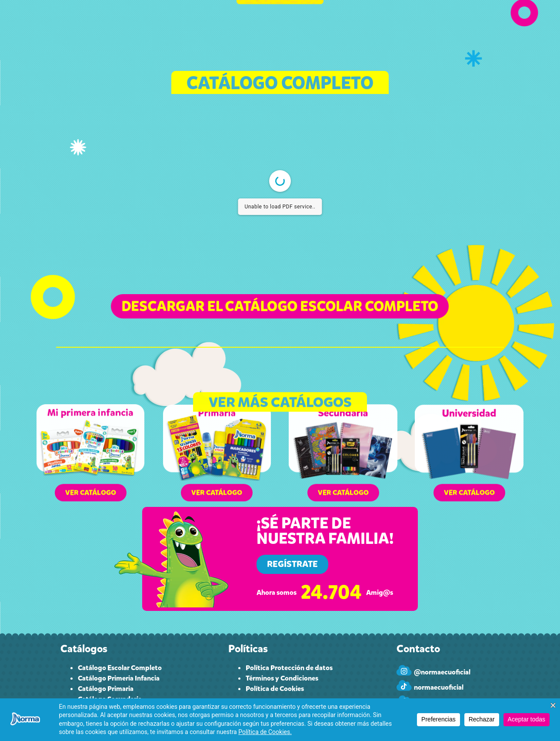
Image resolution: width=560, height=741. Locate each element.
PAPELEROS (349, 29)
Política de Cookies (275, 689)
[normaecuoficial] (404, 686)
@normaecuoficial (442, 672)
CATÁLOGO (163, 30)
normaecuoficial (439, 687)
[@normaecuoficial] (404, 670)
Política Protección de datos (289, 668)
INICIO (117, 29)
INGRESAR (448, 29)
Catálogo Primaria (106, 689)
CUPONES (214, 29)
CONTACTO (400, 29)
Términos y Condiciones (282, 678)
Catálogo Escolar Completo (120, 668)
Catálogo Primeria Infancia (119, 678)
